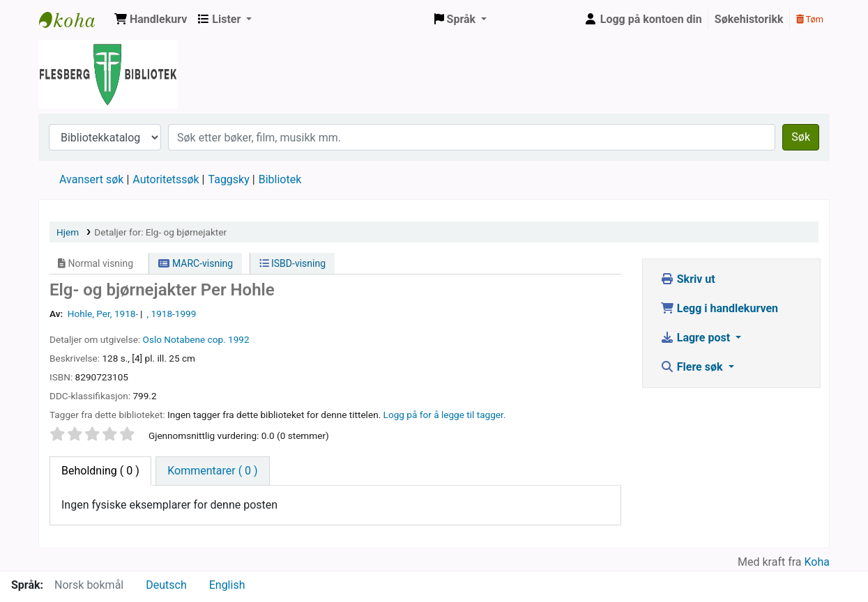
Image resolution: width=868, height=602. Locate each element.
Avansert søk (91, 179)
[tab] (212, 471)
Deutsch (166, 585)
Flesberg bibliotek (74, 20)
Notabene (184, 339)
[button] (151, 20)
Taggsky (229, 179)
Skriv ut (688, 279)
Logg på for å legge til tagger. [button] (445, 415)
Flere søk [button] (693, 367)
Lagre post (696, 338)
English (227, 585)
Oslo (152, 339)
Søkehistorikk (749, 19)
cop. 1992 (229, 339)
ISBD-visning (293, 263)
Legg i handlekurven (719, 308)
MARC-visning (196, 263)
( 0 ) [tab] (100, 471)
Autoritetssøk (166, 179)
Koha (817, 562)
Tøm (810, 19)
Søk (801, 137)
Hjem (68, 232)
